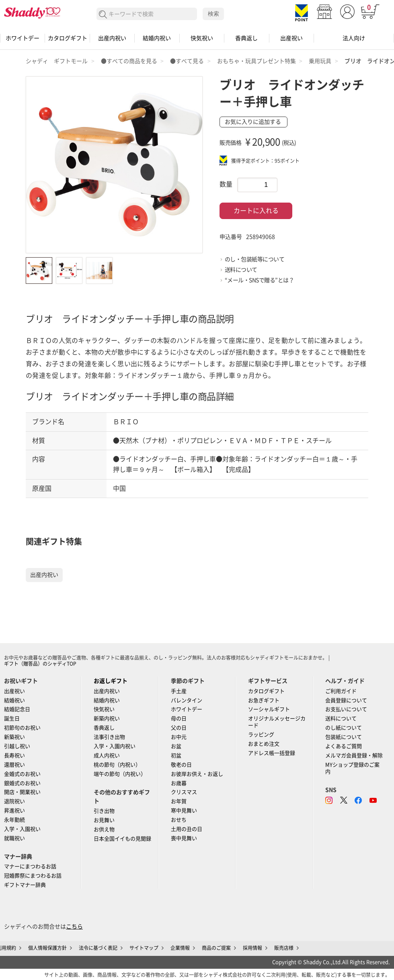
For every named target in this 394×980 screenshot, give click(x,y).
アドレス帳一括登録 (272, 753)
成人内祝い (107, 756)
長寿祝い (14, 756)
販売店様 (284, 948)
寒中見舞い (184, 811)
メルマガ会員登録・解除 (354, 756)
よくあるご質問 (344, 746)
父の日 (179, 728)
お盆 (176, 746)
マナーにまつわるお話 (30, 866)
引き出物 (104, 811)
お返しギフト (111, 681)
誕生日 (12, 719)
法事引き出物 (109, 737)
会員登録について (346, 700)
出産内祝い (112, 38)
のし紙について (344, 728)
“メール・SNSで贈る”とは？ (260, 280)
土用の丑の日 (187, 829)
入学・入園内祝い (115, 746)
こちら (74, 927)
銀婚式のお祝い (22, 783)
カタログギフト (68, 38)
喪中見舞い (184, 838)
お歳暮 (179, 783)
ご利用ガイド (341, 691)
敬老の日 (181, 765)
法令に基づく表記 (98, 948)
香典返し (246, 38)
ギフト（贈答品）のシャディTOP (40, 664)
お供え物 (104, 829)
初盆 (176, 756)
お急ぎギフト (264, 700)
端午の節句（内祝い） (120, 774)
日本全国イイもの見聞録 (122, 839)
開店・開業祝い (22, 792)
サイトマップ (144, 948)
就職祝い (14, 838)
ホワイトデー (23, 38)
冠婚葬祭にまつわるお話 (33, 876)
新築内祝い (107, 719)
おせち (179, 820)
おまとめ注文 (264, 744)
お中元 (179, 737)
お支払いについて (346, 709)
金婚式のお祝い (22, 774)
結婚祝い (14, 700)
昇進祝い (14, 811)
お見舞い (104, 820)
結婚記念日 (17, 709)
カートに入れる (256, 211)
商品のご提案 (216, 948)
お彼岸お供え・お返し (197, 774)
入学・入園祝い (22, 829)
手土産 (179, 691)
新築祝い (14, 737)
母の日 (179, 719)
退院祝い (14, 801)
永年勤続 (14, 820)
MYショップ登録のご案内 (352, 768)
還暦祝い (14, 765)
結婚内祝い (157, 38)
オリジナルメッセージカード (277, 722)
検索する (103, 15)
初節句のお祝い (22, 728)
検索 (213, 14)
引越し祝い (17, 746)
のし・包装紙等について (255, 259)
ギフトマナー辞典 (25, 885)
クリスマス (184, 792)
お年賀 (179, 801)
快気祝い (202, 38)
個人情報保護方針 (47, 948)
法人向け (354, 38)
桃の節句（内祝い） (117, 765)
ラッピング (261, 735)
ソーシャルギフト (269, 709)
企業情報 (180, 948)
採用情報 (252, 948)
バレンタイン (187, 700)
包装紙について (344, 737)
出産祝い (291, 38)
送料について (241, 270)
